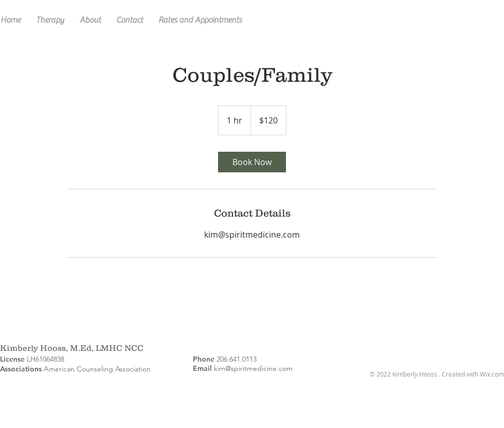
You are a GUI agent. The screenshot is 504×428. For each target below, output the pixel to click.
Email (202, 368)
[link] (252, 162)
